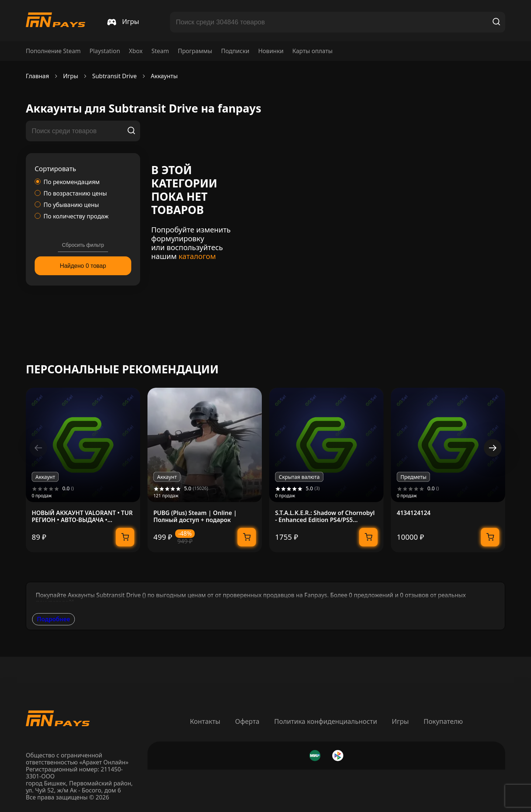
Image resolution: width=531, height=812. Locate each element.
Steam (160, 51)
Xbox (136, 51)
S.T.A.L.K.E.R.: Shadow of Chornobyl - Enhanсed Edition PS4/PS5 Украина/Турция (325, 516)
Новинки (271, 51)
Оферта (247, 721)
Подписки (235, 51)
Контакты (205, 721)
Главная (37, 76)
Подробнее (53, 619)
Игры (400, 721)
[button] (493, 448)
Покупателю (443, 721)
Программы (195, 51)
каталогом (197, 256)
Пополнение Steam (53, 51)
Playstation (105, 51)
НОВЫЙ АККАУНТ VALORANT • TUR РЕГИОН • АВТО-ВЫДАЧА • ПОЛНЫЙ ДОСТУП (82, 516)
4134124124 (414, 513)
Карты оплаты (313, 51)
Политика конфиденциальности (326, 721)
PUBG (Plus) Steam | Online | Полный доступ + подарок (195, 516)
